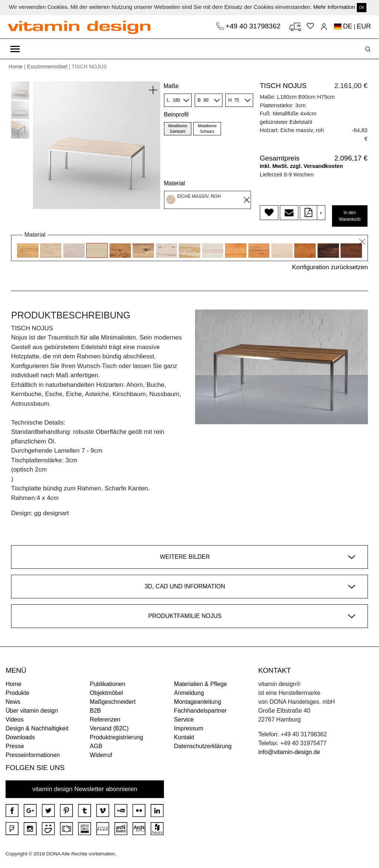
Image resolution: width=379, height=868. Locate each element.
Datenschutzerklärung (203, 746)
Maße (171, 86)
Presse (15, 746)
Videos (15, 720)
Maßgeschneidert (113, 702)
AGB (96, 746)
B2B (95, 711)
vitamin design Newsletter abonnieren (85, 789)
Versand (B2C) (109, 728)
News (13, 702)
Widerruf (101, 755)
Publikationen (108, 684)
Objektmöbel (107, 693)
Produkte (17, 693)
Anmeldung (189, 693)
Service (184, 720)
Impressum (189, 728)
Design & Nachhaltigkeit (37, 728)
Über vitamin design (32, 711)
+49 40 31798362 (254, 26)
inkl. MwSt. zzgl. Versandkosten (301, 166)
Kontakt (184, 737)
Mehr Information (334, 7)
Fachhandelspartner (200, 711)
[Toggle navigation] (15, 49)
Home (16, 67)
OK (362, 8)
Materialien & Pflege (200, 684)
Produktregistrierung (117, 737)
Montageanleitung (197, 702)
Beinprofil (176, 114)
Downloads (20, 737)
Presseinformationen (33, 755)
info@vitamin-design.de (289, 752)
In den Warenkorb (350, 216)
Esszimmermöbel (47, 67)
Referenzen (105, 720)
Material (175, 183)
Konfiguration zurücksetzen (330, 267)
